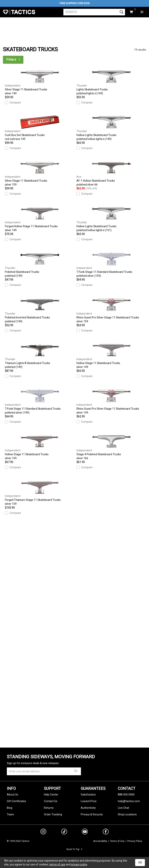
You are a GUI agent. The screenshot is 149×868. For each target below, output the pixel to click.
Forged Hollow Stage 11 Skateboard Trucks (40, 219)
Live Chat (123, 808)
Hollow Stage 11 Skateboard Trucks (111, 356)
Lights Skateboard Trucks (111, 82)
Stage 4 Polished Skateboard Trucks (111, 447)
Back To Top (75, 849)
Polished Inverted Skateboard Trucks (40, 310)
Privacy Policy (135, 841)
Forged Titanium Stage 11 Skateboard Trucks (40, 493)
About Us (12, 795)
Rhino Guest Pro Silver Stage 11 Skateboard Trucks (111, 310)
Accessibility (100, 841)
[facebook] (106, 832)
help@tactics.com (129, 801)
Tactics (19, 12)
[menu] (142, 12)
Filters (14, 60)
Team (10, 814)
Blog (10, 808)
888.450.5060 (126, 795)
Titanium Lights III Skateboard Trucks (40, 356)
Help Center (51, 795)
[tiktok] (64, 832)
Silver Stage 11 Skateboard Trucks (40, 82)
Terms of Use (117, 841)
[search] (94, 12)
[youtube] (85, 832)
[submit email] (76, 770)
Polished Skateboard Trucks (40, 265)
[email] (44, 771)
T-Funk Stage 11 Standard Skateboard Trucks (111, 265)
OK (140, 863)
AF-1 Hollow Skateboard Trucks (111, 174)
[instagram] (43, 832)
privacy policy (79, 864)
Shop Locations (127, 814)
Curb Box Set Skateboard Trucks (40, 128)
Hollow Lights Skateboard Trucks (111, 128)
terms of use (57, 864)
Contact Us (51, 801)
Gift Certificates (16, 801)
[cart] (131, 12)
